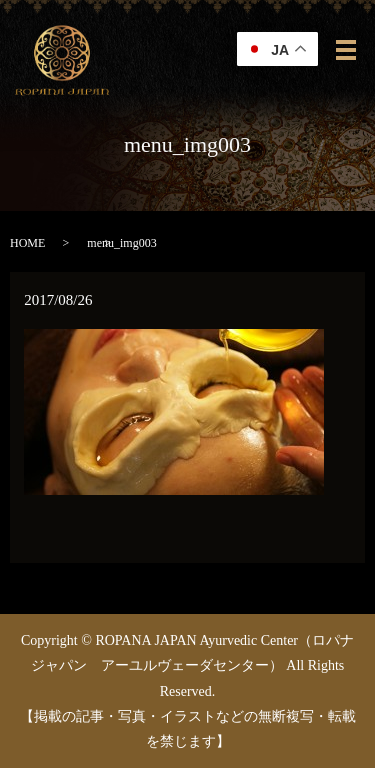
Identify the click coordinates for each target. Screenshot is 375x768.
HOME (27, 243)
